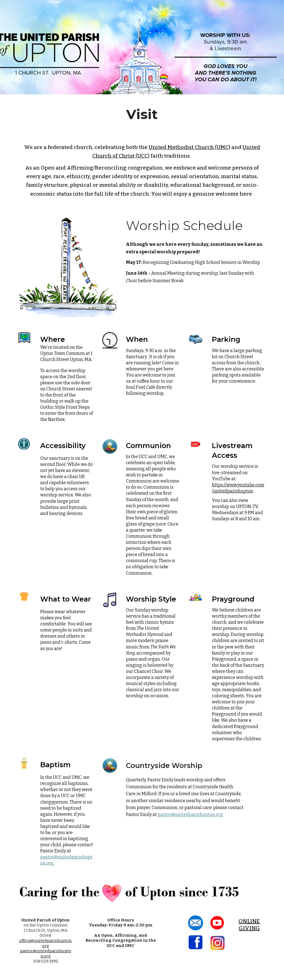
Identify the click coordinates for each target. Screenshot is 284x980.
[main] (142, 114)
